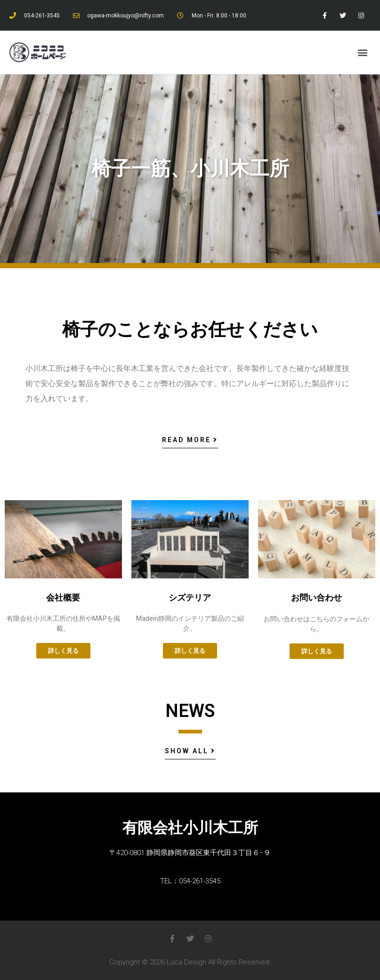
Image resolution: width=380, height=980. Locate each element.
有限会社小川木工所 (190, 828)
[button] (363, 53)
